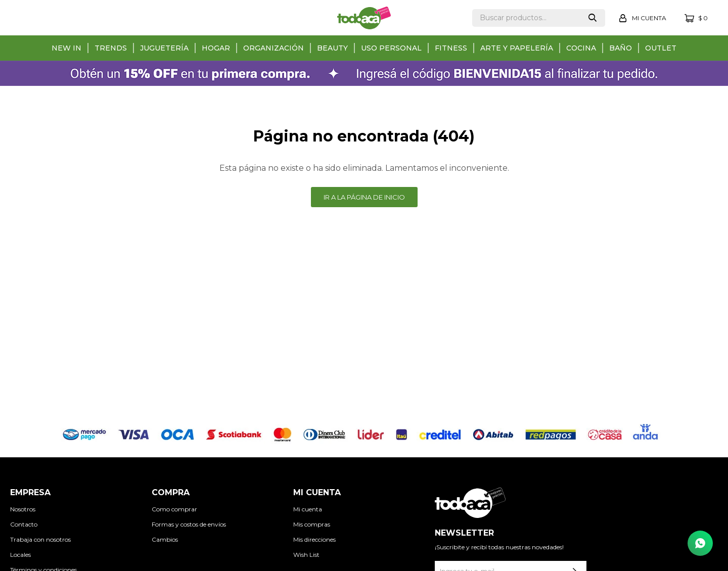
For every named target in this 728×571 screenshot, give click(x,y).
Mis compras (312, 524)
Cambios (165, 539)
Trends (111, 48)
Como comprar (174, 509)
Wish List (306, 555)
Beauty (332, 48)
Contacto (24, 524)
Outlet (661, 48)
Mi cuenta (308, 509)
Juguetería (164, 48)
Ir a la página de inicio (364, 197)
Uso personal (391, 48)
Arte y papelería (517, 48)
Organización (274, 48)
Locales (20, 555)
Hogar (216, 48)
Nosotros (23, 509)
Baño (621, 48)
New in (66, 48)
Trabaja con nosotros (40, 539)
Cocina (581, 48)
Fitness (451, 48)
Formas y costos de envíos (189, 524)
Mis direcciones (314, 539)
